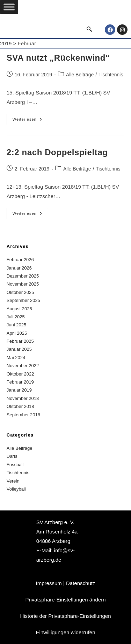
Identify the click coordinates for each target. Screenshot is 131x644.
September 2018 (23, 415)
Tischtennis (111, 75)
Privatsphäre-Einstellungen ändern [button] (65, 600)
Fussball (15, 465)
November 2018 (23, 398)
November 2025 (23, 284)
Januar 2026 (19, 268)
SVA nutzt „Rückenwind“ (58, 58)
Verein (13, 481)
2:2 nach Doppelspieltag (57, 152)
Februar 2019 (20, 382)
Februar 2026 (20, 260)
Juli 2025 (16, 317)
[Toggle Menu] (9, 7)
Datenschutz (81, 583)
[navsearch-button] (89, 30)
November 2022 (23, 366)
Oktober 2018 (20, 406)
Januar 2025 (19, 349)
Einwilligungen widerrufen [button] (65, 632)
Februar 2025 (20, 341)
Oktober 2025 (20, 292)
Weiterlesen (30, 118)
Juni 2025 (16, 325)
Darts (12, 456)
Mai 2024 (16, 358)
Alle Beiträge (80, 75)
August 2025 (19, 309)
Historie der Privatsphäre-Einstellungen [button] (65, 616)
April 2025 (17, 333)
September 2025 (23, 300)
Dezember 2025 (23, 276)
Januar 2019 (19, 390)
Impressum (49, 583)
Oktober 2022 (20, 374)
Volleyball (16, 489)
